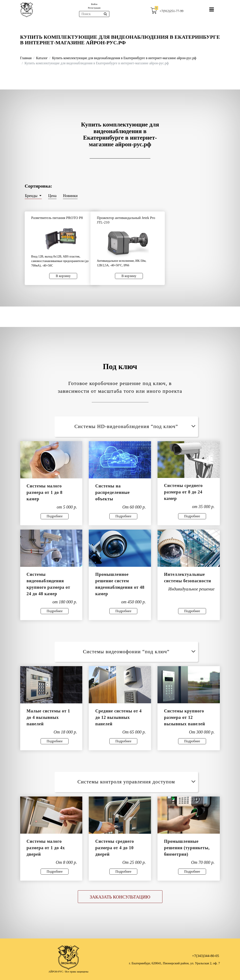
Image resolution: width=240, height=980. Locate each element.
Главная (26, 58)
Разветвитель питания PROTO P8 (57, 218)
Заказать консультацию (120, 897)
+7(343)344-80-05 (206, 956)
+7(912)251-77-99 (172, 11)
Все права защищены (77, 972)
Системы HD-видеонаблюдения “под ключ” (136, 426)
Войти (94, 4)
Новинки (70, 196)
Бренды (32, 196)
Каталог (42, 58)
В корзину (63, 276)
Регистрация (94, 8)
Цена (52, 196)
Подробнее (55, 516)
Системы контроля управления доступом (137, 782)
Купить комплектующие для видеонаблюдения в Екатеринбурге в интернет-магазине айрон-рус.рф (124, 58)
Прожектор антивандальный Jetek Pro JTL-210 (126, 220)
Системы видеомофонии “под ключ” (140, 652)
